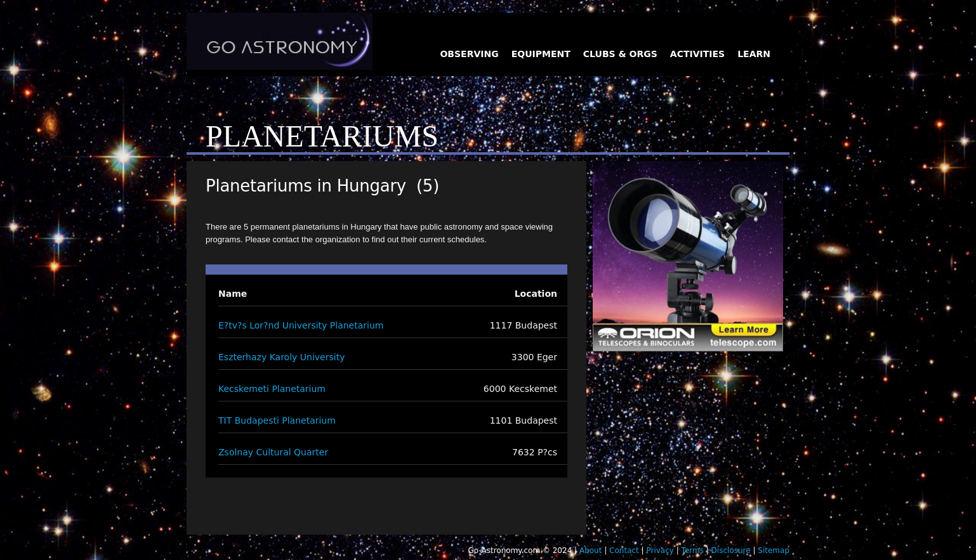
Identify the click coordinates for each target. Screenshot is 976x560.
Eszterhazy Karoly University (281, 357)
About (590, 550)
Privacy (660, 550)
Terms (693, 550)
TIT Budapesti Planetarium (277, 420)
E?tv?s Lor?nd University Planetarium (301, 325)
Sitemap (774, 550)
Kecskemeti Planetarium (272, 389)
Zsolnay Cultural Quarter (273, 452)
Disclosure (731, 550)
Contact (624, 550)
